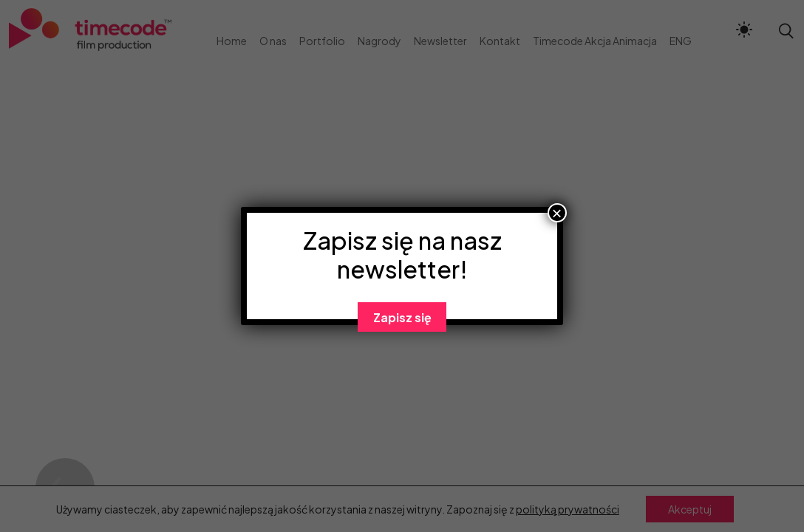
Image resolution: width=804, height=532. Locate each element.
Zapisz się (402, 317)
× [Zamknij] (557, 213)
